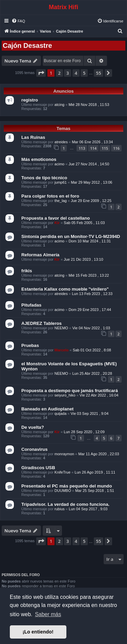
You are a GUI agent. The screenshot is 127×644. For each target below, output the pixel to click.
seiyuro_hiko (65, 395)
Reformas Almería (40, 255)
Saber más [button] (48, 614)
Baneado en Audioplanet (47, 409)
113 (82, 148)
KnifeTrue (62, 472)
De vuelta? (33, 427)
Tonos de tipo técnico (44, 178)
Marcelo (62, 350)
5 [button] (84, 73)
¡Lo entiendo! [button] (38, 632)
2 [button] (59, 73)
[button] (41, 73)
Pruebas (30, 345)
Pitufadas (31, 305)
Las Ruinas (33, 137)
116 (116, 148)
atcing (59, 105)
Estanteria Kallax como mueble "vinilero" (65, 289)
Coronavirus (35, 449)
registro (30, 100)
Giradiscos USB (38, 468)
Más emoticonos (39, 159)
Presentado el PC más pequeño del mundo (67, 486)
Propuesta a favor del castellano (56, 218)
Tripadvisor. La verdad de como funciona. (65, 504)
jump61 (61, 182)
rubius (60, 509)
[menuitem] (18, 21)
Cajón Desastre (27, 45)
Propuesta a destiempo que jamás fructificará (70, 391)
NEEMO (61, 328)
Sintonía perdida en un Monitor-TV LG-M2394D (71, 236)
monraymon (64, 454)
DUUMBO (63, 491)
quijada (60, 413)
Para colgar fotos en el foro (50, 196)
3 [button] (68, 73)
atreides (61, 142)
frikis (27, 271)
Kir (57, 223)
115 (105, 148)
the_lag (61, 201)
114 (93, 148)
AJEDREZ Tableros (41, 323)
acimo (59, 164)
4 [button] (76, 73)
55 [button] (99, 73)
